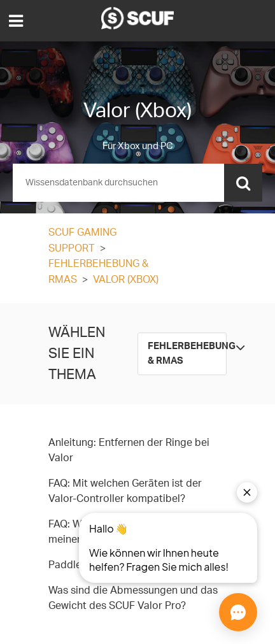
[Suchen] (137, 183)
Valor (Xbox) (126, 280)
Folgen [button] (207, 233)
